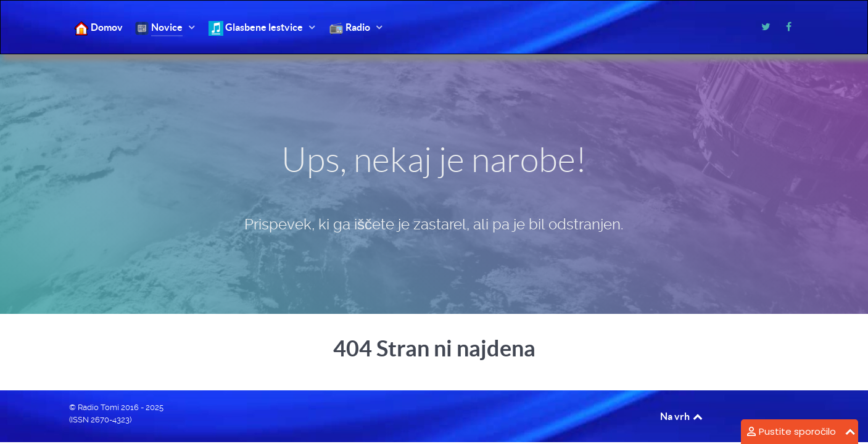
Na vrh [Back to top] (682, 416)
